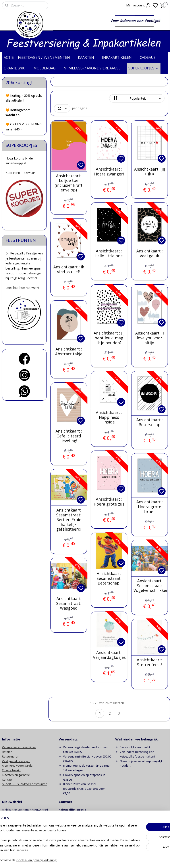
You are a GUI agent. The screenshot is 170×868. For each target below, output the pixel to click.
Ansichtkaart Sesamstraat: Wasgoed (69, 603)
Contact (7, 779)
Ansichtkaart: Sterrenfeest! (150, 662)
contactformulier (83, 833)
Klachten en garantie (16, 775)
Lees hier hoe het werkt (22, 288)
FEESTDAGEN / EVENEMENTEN (46, 57)
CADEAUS (150, 57)
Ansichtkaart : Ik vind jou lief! (69, 269)
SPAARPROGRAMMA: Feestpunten (25, 784)
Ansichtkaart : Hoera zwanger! (109, 172)
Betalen (7, 752)
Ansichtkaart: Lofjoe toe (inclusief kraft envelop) (69, 183)
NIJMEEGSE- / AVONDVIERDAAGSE (94, 68)
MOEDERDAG (47, 68)
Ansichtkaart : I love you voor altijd (150, 338)
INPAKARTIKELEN (119, 57)
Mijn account (139, 5)
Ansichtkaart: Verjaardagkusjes (109, 655)
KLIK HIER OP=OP (20, 173)
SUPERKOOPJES (144, 68)
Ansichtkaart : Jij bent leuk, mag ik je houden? (109, 338)
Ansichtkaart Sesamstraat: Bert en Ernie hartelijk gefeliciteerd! (69, 520)
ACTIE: (9, 57)
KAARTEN (88, 57)
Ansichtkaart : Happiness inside (109, 417)
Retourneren (11, 756)
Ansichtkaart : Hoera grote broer (150, 507)
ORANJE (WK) (17, 68)
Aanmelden (14, 820)
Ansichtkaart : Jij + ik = (150, 172)
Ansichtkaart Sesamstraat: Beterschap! (109, 578)
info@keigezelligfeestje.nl (76, 828)
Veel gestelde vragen (16, 761)
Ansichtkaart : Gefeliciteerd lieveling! (69, 436)
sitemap (103, 860)
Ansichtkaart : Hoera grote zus (109, 502)
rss (112, 860)
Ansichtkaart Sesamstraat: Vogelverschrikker (150, 586)
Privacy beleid (11, 770)
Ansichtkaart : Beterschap (150, 422)
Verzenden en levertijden (19, 747)
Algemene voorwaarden (18, 766)
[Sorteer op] (137, 98)
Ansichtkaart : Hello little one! (109, 253)
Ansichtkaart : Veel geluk (150, 253)
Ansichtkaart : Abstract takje (69, 351)
